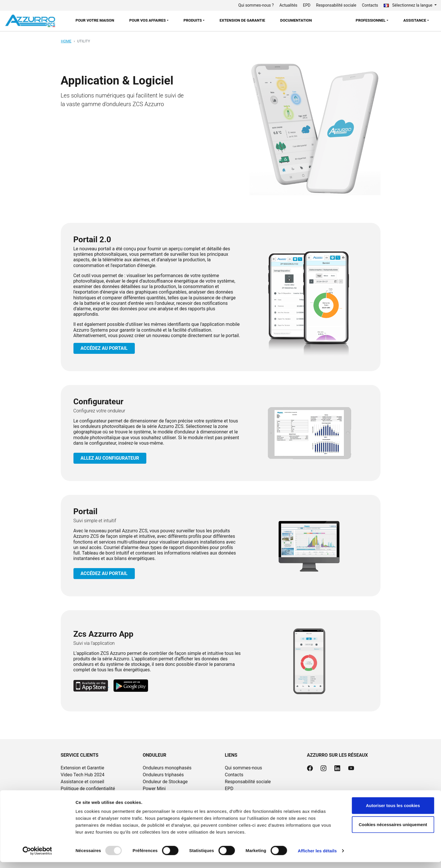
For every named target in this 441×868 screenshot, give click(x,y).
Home (66, 41)
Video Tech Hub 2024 (83, 775)
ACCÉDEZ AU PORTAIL (104, 348)
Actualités (288, 5)
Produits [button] (193, 20)
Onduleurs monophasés (167, 768)
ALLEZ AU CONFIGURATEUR (110, 458)
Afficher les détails (317, 857)
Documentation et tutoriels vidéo (258, 795)
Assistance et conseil (83, 782)
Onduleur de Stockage (165, 782)
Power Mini (154, 789)
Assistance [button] (415, 20)
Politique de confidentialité (88, 789)
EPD (307, 5)
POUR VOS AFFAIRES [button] (148, 20)
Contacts (370, 5)
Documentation (296, 20)
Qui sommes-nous (243, 768)
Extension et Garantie (83, 768)
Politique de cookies (81, 795)
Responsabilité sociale (336, 5)
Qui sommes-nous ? (256, 5)
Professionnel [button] (371, 20)
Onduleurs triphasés (163, 775)
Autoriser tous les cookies (393, 811)
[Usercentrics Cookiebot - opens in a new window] (37, 857)
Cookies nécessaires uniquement (393, 830)
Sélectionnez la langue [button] (408, 5)
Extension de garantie (242, 20)
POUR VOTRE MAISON (95, 20)
